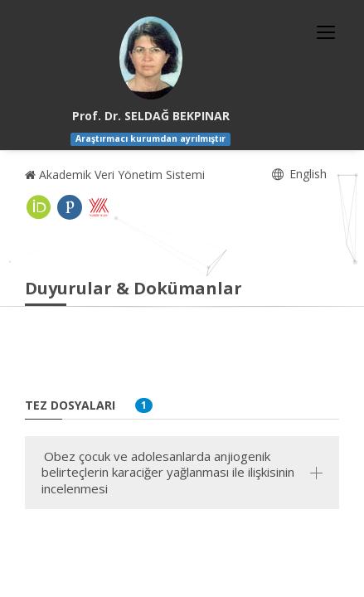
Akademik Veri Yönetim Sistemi (115, 175)
